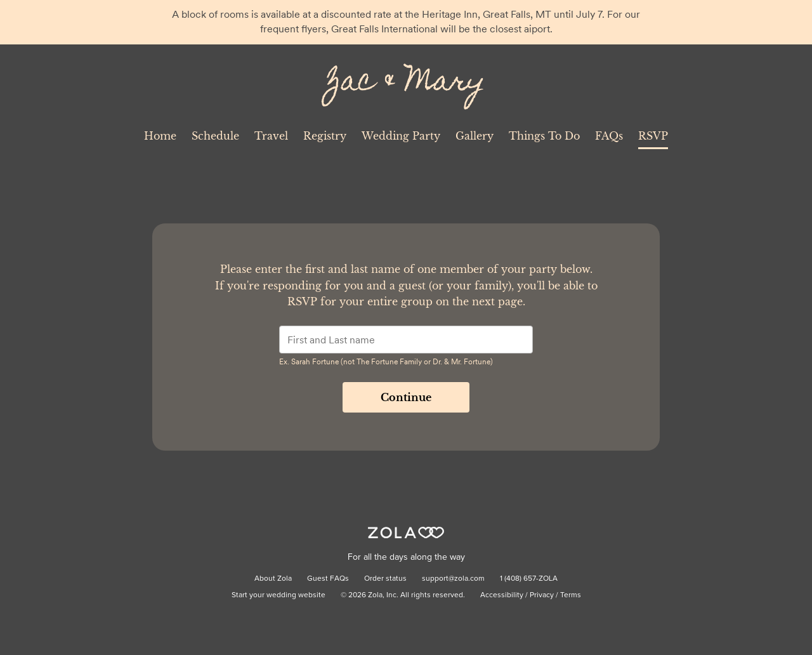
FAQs (609, 136)
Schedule (215, 136)
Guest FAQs (328, 579)
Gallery (475, 136)
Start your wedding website (278, 595)
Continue (406, 397)
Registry (325, 136)
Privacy (542, 595)
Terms (571, 595)
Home (160, 136)
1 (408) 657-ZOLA (529, 579)
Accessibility (502, 595)
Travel (271, 136)
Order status (385, 579)
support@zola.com (453, 579)
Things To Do (544, 136)
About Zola (273, 579)
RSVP (653, 136)
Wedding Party (401, 136)
